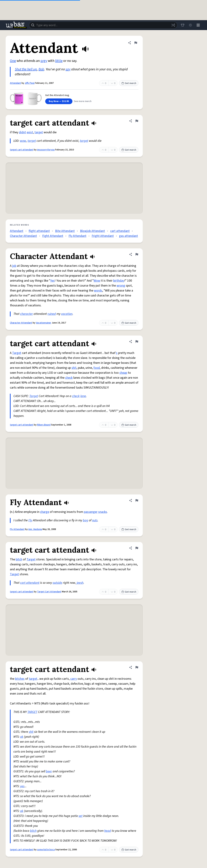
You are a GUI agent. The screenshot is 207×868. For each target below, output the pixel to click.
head (108, 831)
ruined (52, 314)
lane (83, 396)
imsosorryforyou (46, 150)
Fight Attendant (53, 236)
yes (22, 786)
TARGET (32, 712)
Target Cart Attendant (49, 592)
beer (49, 771)
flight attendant (39, 231)
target (39, 132)
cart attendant (120, 231)
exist (30, 132)
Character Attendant (23, 236)
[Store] (183, 25)
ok (22, 737)
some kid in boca (46, 850)
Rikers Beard (44, 425)
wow (23, 141)
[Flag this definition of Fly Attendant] (137, 500)
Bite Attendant (65, 231)
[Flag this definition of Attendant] (136, 43)
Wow (97, 281)
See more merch (83, 101)
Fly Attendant (77, 236)
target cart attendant (22, 150)
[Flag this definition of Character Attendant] (137, 254)
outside (57, 583)
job (14, 266)
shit (74, 368)
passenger (91, 512)
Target (17, 353)
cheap (123, 373)
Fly (30, 520)
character (26, 314)
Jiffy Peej (30, 83)
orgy (44, 61)
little (59, 61)
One (13, 61)
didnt (22, 132)
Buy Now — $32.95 (59, 101)
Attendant (15, 83)
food (97, 368)
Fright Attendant (103, 236)
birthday (119, 281)
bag (85, 520)
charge (45, 512)
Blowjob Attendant (92, 231)
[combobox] (103, 25)
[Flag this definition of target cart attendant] (137, 121)
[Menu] (198, 25)
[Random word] (173, 25)
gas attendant (128, 236)
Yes (52, 281)
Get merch (129, 83)
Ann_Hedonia (35, 529)
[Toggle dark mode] (190, 25)
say (68, 69)
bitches (20, 679)
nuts (95, 520)
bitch (19, 559)
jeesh (80, 583)
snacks (103, 512)
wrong (121, 286)
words (98, 291)
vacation (67, 314)
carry (74, 679)
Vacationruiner (44, 323)
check (69, 378)
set (81, 816)
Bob (41, 69)
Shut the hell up (26, 69)
